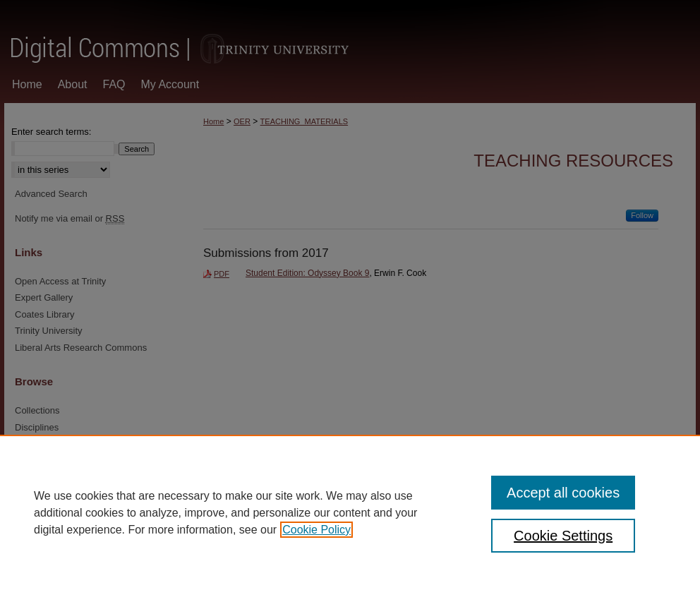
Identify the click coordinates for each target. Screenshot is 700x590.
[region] (350, 512)
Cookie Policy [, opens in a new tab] (316, 530)
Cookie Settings (563, 536)
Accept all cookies (563, 493)
